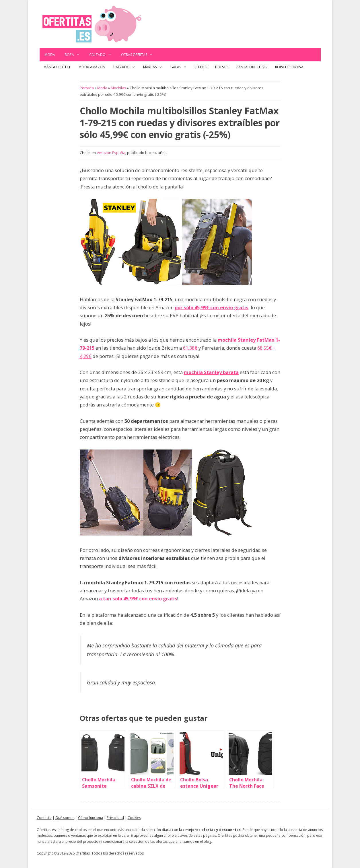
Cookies (134, 818)
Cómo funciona (91, 818)
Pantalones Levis (252, 67)
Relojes (201, 67)
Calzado (103, 55)
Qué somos (65, 818)
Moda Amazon (92, 67)
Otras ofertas (139, 55)
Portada (87, 88)
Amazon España (111, 153)
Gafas (181, 67)
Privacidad (115, 818)
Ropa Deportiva (289, 67)
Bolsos (222, 67)
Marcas (155, 67)
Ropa (75, 55)
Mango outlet (57, 67)
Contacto (44, 818)
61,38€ (190, 348)
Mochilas (118, 88)
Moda (50, 55)
